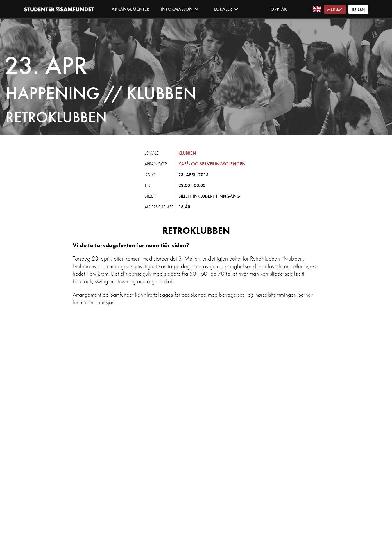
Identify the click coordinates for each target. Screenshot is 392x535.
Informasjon (180, 9)
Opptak (279, 9)
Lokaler (226, 9)
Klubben (187, 153)
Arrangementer (130, 9)
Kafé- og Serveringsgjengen (212, 164)
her (309, 295)
